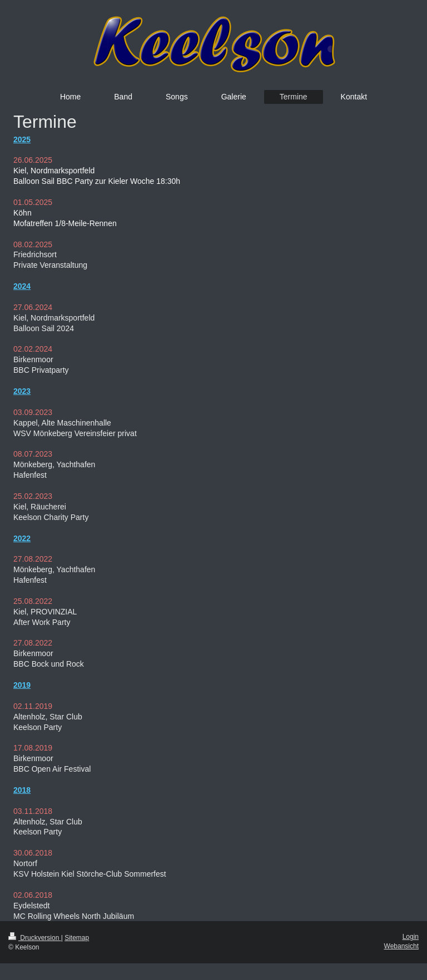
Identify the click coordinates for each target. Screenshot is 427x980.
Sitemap (77, 938)
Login (411, 937)
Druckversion (35, 938)
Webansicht (401, 946)
